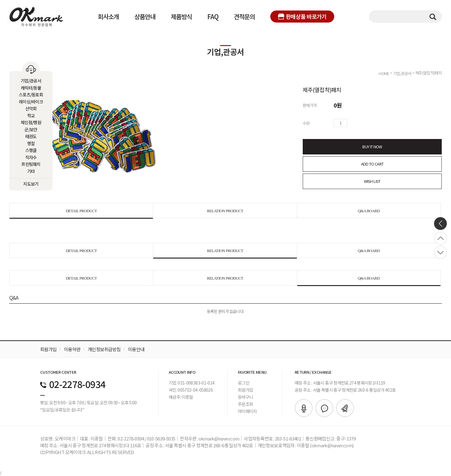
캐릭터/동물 (31, 88)
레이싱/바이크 (31, 102)
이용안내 (136, 349)
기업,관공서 (402, 73)
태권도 (31, 136)
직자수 (31, 157)
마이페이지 (247, 411)
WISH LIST (372, 181)
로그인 (244, 383)
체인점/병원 (31, 122)
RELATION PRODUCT (225, 211)
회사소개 (108, 17)
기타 (31, 171)
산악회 (31, 108)
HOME (384, 73)
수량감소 (361, 123)
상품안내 (145, 17)
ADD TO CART (372, 164)
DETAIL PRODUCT (81, 211)
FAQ (213, 17)
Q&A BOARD (369, 211)
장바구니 (245, 397)
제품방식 (181, 17)
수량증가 (352, 123)
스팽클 (31, 150)
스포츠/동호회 (31, 95)
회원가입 (48, 349)
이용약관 (72, 349)
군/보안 (31, 129)
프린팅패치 (31, 164)
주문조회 (245, 404)
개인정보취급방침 (104, 349)
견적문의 (244, 17)
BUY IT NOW (372, 147)
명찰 (31, 143)
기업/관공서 (31, 81)
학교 (31, 116)
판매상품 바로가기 (302, 16)
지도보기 (31, 184)
